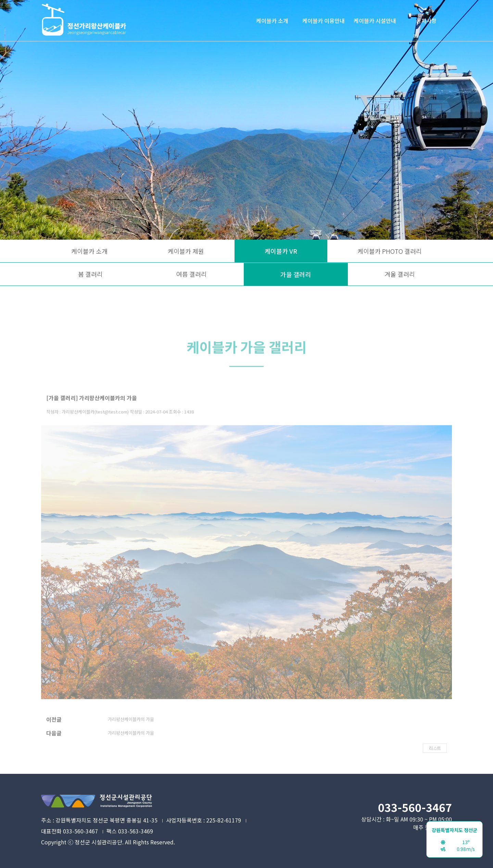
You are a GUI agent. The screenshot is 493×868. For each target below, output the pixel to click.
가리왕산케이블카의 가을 (131, 728)
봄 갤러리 (90, 274)
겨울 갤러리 (400, 274)
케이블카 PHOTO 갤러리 (390, 251)
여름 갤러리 (192, 274)
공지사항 (426, 21)
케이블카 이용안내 (324, 21)
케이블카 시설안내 (375, 21)
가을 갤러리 (296, 274)
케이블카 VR (281, 251)
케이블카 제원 (186, 251)
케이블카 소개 (272, 21)
